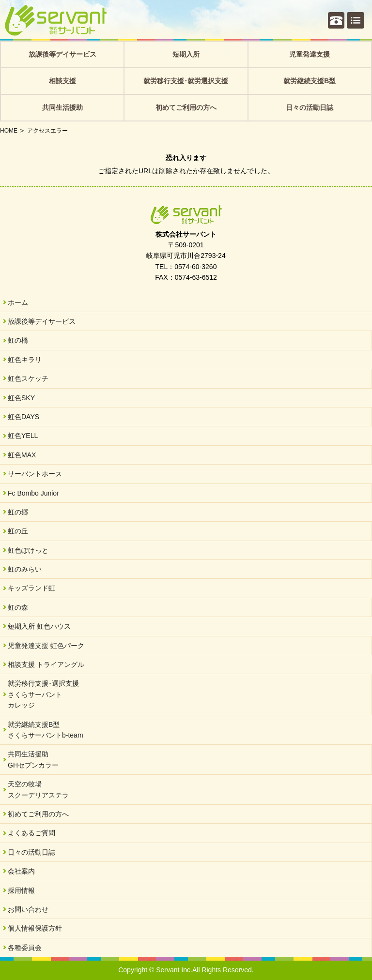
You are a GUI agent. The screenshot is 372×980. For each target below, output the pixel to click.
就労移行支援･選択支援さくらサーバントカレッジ (43, 694)
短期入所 (186, 54)
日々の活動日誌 (310, 107)
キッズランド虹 (31, 588)
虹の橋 (18, 340)
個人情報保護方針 (35, 928)
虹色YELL (23, 436)
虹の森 (18, 607)
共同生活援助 (62, 107)
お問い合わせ (28, 909)
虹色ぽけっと (28, 550)
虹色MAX (22, 455)
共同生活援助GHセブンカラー (33, 759)
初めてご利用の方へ (186, 107)
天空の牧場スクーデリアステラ (38, 789)
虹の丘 (18, 531)
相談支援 (62, 81)
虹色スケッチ (28, 378)
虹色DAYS (23, 417)
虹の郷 (18, 512)
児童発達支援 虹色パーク (46, 646)
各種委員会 (25, 948)
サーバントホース (35, 474)
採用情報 (21, 890)
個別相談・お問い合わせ (336, 20)
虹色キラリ (25, 360)
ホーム (18, 302)
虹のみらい (25, 569)
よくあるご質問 (31, 833)
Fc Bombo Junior (33, 493)
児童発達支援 (310, 54)
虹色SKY (21, 398)
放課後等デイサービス (62, 54)
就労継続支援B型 (310, 81)
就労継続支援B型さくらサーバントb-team (46, 730)
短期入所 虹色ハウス (39, 626)
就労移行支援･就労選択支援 (186, 81)
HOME (9, 131)
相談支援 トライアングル (46, 664)
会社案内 (21, 871)
